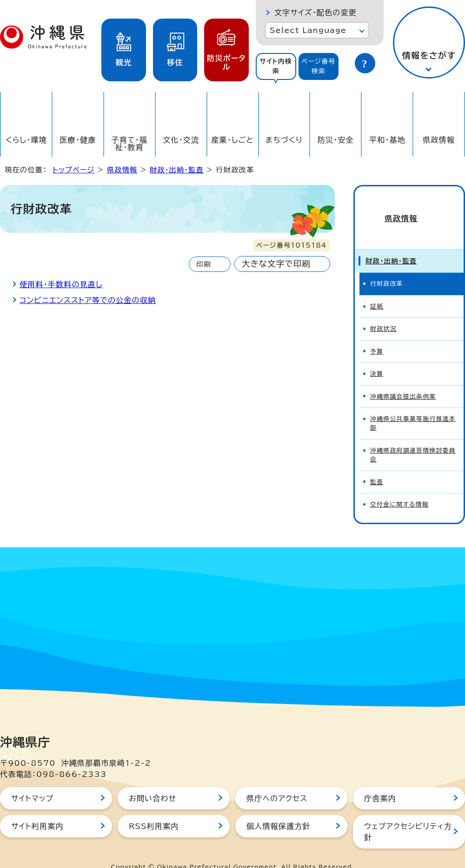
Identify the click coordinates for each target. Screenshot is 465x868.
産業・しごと (232, 140)
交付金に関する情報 (399, 488)
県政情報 (439, 140)
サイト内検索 (276, 66)
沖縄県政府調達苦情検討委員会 (413, 438)
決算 (377, 357)
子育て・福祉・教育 (130, 144)
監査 (377, 465)
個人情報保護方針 (279, 809)
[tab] (276, 66)
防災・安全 (336, 140)
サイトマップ (32, 782)
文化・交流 (181, 140)
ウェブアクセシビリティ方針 (408, 815)
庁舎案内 (380, 782)
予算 (377, 335)
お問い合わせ (153, 782)
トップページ (73, 170)
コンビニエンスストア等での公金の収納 (88, 300)
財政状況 (383, 312)
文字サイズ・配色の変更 (316, 13)
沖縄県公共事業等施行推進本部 (413, 407)
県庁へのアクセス (277, 782)
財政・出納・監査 (177, 170)
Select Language (308, 30)
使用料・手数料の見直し (61, 284)
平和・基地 (387, 140)
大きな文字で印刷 (276, 264)
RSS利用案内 (154, 809)
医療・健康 (78, 140)
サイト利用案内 (37, 809)
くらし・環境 (26, 140)
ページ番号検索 (319, 66)
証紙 (377, 290)
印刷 (203, 264)
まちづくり (284, 140)
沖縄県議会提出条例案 (403, 380)
